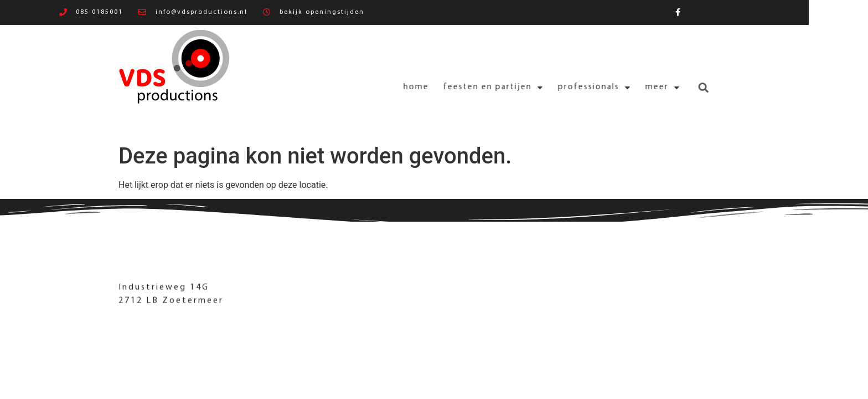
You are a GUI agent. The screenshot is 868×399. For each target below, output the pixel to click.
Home (375, 87)
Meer (621, 88)
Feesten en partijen (452, 88)
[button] (662, 88)
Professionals (553, 88)
